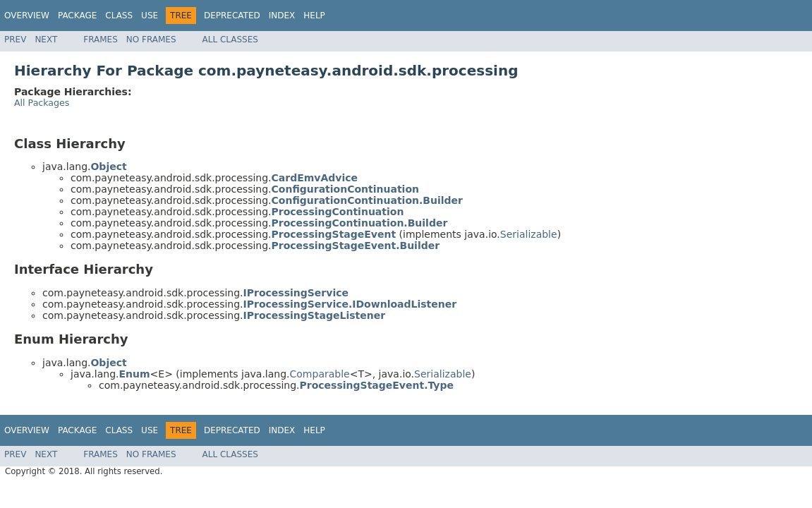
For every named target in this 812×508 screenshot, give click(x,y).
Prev (15, 40)
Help (314, 16)
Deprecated (232, 16)
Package (77, 16)
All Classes (230, 40)
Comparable (320, 374)
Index (282, 16)
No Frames (151, 40)
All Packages (42, 103)
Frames (101, 40)
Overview (27, 16)
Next (46, 40)
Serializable (529, 234)
